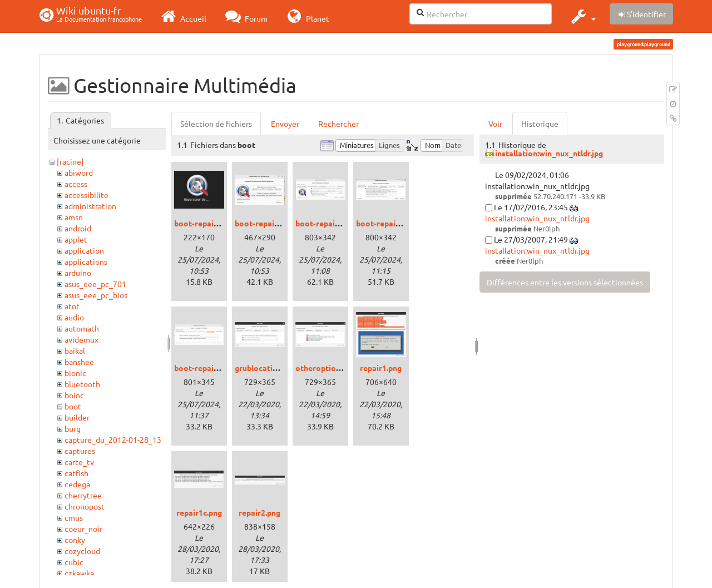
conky (75, 540)
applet (76, 239)
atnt (72, 306)
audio (74, 317)
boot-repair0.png (205, 223)
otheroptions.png (327, 368)
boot (73, 406)
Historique (540, 123)
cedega (77, 484)
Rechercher (338, 123)
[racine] (70, 161)
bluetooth (82, 384)
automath (82, 328)
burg (73, 428)
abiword (79, 172)
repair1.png (381, 368)
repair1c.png (199, 512)
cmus (74, 517)
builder (77, 417)
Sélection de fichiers (216, 123)
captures (80, 451)
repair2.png (259, 512)
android (78, 228)
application (84, 250)
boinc (74, 395)
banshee (79, 362)
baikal (75, 350)
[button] (582, 16)
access (76, 184)
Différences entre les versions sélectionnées (565, 282)
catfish (76, 473)
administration (90, 206)
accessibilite (86, 195)
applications (86, 261)
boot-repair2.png (327, 223)
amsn (74, 217)
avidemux (81, 339)
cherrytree (83, 495)
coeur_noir (83, 528)
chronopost (85, 506)
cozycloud (82, 551)
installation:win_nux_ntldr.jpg (549, 153)
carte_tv (79, 462)
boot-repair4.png (205, 368)
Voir (495, 123)
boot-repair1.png (266, 223)
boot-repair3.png (387, 223)
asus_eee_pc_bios (96, 295)
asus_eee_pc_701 (95, 284)
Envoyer (285, 123)
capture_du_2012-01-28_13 (113, 439)
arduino (78, 273)
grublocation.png (266, 368)
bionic (75, 373)
